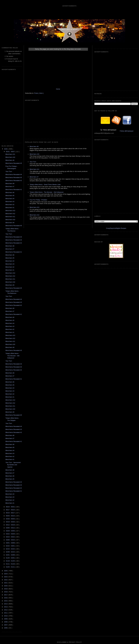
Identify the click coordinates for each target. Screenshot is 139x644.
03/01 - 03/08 (11, 473)
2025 (6, 501)
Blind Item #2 (10, 135)
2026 (6, 80)
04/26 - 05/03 (11, 449)
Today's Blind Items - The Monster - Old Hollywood (12, 286)
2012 (6, 540)
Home (58, 91)
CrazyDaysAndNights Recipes (116, 124)
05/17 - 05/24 (11, 440)
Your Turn (9, 102)
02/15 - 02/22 (11, 479)
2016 (6, 528)
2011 (6, 543)
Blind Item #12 (10, 144)
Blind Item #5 (10, 126)
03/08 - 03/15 (11, 470)
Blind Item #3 (10, 132)
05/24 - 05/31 (11, 437)
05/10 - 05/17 (11, 443)
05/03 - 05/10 (11, 446)
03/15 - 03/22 (11, 467)
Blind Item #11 (10, 85)
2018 (6, 522)
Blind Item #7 (10, 117)
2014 (6, 534)
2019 (6, 519)
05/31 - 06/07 (11, 82)
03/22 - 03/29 (11, 464)
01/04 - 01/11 (11, 498)
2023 (6, 507)
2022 (6, 510)
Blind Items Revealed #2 (14, 111)
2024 (6, 504)
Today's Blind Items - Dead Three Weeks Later (45, 152)
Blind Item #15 (34, 122)
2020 (6, 516)
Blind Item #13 (10, 141)
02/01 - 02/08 (11, 485)
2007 (6, 555)
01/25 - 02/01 (11, 488)
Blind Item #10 (10, 88)
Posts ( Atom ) (39, 95)
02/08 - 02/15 (11, 482)
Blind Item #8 (10, 114)
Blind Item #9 (10, 91)
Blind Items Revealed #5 (14, 94)
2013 (6, 537)
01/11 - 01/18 (11, 495)
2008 (6, 552)
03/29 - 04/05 (11, 461)
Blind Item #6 (10, 123)
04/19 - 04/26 (11, 452)
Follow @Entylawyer (127, 96)
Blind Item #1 (10, 138)
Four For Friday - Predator (38, 167)
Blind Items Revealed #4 (14, 105)
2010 (6, 546)
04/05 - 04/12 (11, 458)
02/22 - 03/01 (11, 476)
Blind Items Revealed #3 (14, 108)
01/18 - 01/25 (11, 492)
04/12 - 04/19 (11, 455)
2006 (6, 558)
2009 (6, 549)
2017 (6, 525)
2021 (6, 513)
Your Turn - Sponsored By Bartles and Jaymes (13, 395)
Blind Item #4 (10, 129)
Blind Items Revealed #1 (14, 120)
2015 (6, 531)
